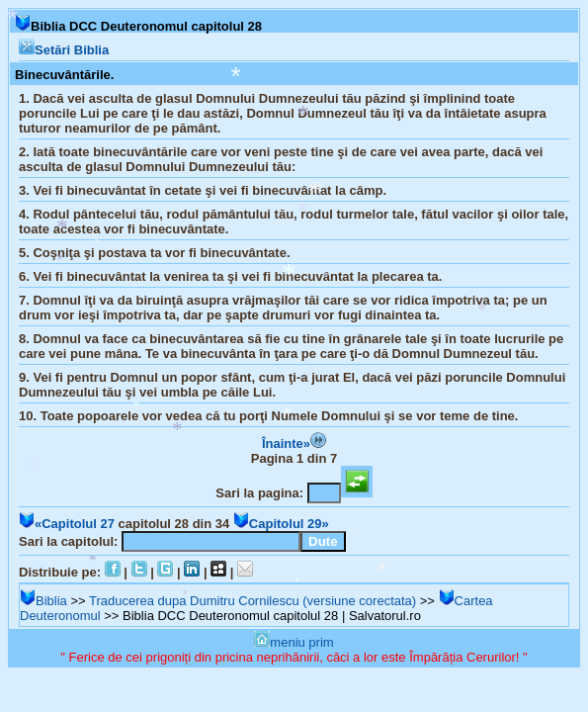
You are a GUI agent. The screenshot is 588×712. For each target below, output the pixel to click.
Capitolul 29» (281, 524)
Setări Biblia (64, 50)
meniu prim (294, 642)
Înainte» (294, 444)
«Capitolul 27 (67, 524)
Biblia (43, 601)
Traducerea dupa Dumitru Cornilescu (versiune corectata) (252, 601)
